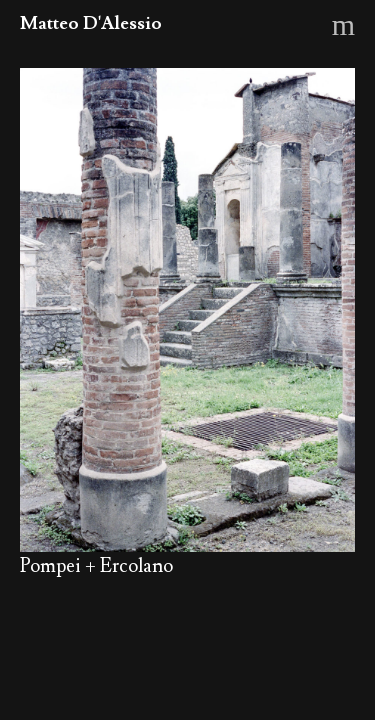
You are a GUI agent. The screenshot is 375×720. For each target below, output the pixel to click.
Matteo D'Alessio (91, 23)
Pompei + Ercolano (96, 566)
